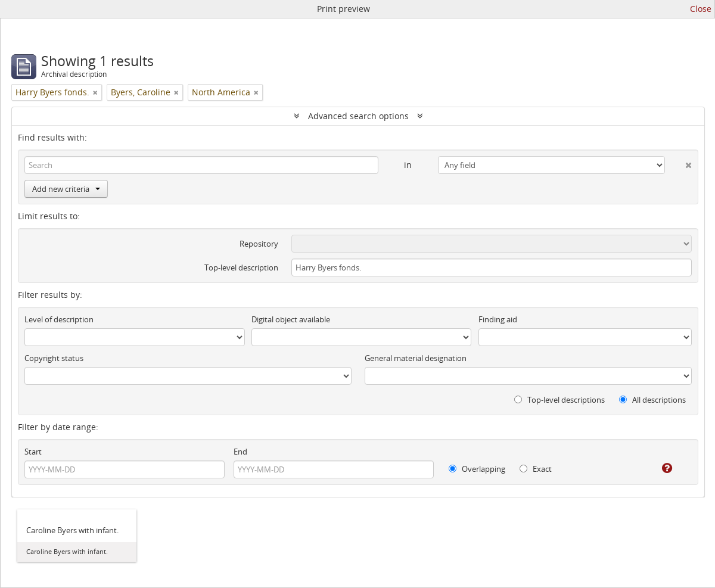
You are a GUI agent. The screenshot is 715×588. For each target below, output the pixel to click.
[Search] (201, 165)
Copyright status (54, 358)
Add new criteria (66, 189)
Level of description (59, 319)
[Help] (659, 468)
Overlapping (477, 469)
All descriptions (652, 400)
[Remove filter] (95, 92)
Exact (536, 469)
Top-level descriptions (559, 400)
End (240, 452)
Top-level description (241, 267)
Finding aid (498, 319)
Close (701, 9)
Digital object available (291, 319)
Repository (259, 244)
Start (33, 452)
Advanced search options (358, 116)
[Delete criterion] (678, 163)
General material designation (416, 358)
